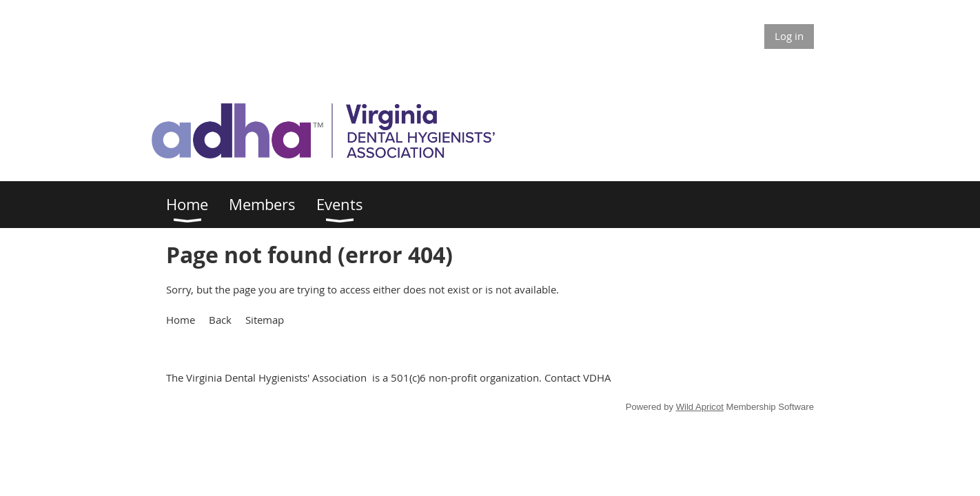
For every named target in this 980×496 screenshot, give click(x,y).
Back (220, 320)
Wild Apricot (700, 407)
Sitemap (265, 320)
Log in (789, 36)
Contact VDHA (578, 378)
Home (181, 320)
